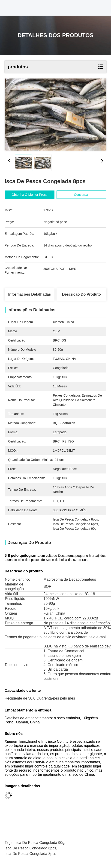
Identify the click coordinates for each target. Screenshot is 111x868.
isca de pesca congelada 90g (39, 843)
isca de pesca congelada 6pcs (30, 848)
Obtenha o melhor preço (34, 195)
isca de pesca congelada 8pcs (30, 854)
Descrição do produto (81, 294)
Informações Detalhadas (30, 294)
